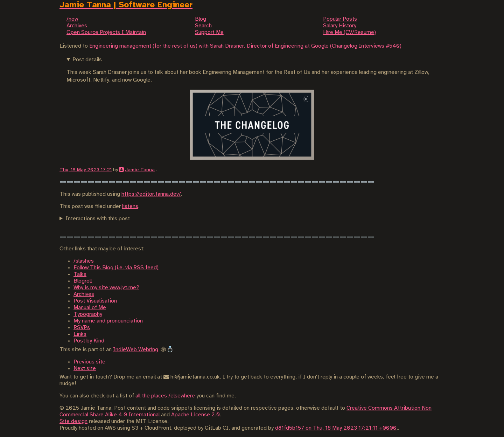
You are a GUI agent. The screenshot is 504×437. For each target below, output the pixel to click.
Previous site (89, 362)
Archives (84, 294)
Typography (88, 314)
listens (130, 206)
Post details (87, 60)
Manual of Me (90, 308)
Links (80, 334)
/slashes (84, 261)
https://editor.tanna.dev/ (151, 194)
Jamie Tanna (140, 170)
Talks (80, 274)
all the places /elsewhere (165, 396)
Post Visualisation (95, 301)
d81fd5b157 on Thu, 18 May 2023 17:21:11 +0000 (336, 428)
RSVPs (82, 328)
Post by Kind (89, 341)
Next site (85, 369)
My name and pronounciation (108, 321)
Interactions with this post (98, 219)
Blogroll (83, 281)
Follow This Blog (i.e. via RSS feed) (116, 268)
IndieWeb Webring (136, 350)
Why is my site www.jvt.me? (106, 288)
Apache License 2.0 (195, 415)
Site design (73, 421)
